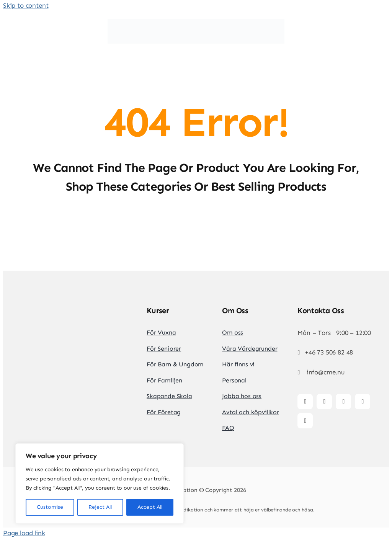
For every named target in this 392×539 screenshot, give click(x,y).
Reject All (100, 507)
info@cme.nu (325, 372)
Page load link (24, 533)
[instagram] (324, 402)
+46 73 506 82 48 (330, 352)
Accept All (150, 507)
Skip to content (26, 5)
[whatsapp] (305, 421)
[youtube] (363, 402)
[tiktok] (343, 402)
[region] (100, 483)
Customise (50, 507)
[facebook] (305, 402)
